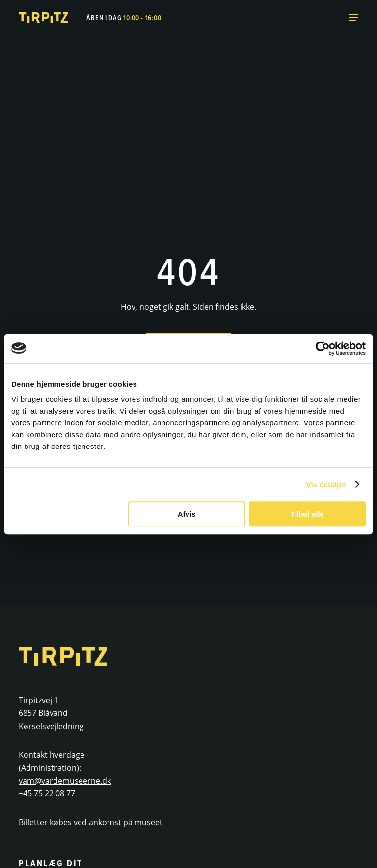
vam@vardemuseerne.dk (65, 781)
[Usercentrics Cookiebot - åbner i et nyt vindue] (323, 348)
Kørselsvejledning (51, 726)
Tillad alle (307, 514)
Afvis (187, 514)
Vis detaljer (326, 485)
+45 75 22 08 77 (47, 793)
